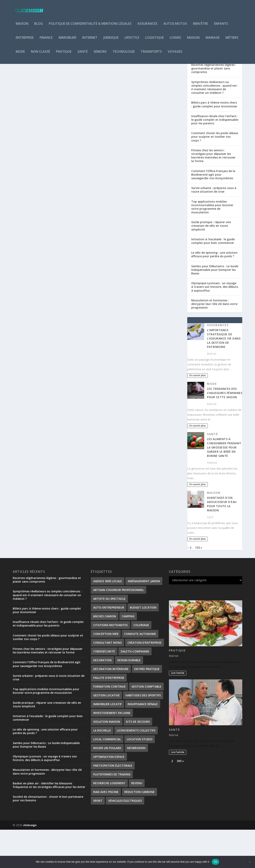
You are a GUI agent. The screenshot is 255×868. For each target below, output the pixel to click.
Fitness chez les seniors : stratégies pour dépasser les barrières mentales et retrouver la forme (213, 194)
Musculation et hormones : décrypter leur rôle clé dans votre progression (214, 342)
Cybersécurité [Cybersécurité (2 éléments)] (104, 690)
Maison (22, 27)
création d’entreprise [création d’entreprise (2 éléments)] (145, 681)
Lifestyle (132, 41)
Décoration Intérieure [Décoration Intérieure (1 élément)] (111, 707)
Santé (83, 55)
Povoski (26, 149)
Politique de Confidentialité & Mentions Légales (90, 27)
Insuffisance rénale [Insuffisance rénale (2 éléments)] (143, 742)
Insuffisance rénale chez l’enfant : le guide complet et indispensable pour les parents (215, 158)
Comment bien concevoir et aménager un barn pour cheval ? (52, 140)
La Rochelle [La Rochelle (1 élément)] (102, 769)
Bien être (201, 27)
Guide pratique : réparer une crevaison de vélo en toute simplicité (211, 264)
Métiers (232, 41)
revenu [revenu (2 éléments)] (137, 821)
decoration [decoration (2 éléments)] (102, 698)
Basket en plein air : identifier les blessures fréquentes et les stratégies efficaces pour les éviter (49, 823)
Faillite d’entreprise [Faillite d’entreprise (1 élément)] (109, 716)
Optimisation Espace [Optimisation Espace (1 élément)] (109, 795)
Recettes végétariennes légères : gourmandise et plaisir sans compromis (214, 107)
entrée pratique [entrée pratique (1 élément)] (147, 707)
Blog (39, 27)
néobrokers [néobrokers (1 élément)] (136, 786)
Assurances (147, 27)
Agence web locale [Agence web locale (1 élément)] (108, 619)
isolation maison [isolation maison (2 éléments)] (107, 760)
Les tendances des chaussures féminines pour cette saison (225, 431)
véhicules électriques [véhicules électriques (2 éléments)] (125, 839)
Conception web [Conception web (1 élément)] (106, 672)
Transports (151, 55)
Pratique (64, 55)
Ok (215, 862)
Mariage (213, 41)
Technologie (124, 55)
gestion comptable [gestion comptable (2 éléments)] (146, 725)
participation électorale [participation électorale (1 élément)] (113, 804)
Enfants (221, 27)
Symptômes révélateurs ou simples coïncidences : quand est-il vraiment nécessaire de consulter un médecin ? (215, 126)
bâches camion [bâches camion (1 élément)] (105, 655)
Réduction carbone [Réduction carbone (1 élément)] (139, 830)
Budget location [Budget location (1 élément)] (143, 646)
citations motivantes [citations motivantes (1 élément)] (110, 663)
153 (197, 586)
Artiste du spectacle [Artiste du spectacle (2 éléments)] (109, 637)
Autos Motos (175, 27)
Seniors (100, 55)
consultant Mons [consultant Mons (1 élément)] (107, 681)
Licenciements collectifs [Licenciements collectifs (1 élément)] (136, 769)
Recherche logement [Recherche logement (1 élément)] (109, 821)
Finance (46, 41)
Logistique (154, 41)
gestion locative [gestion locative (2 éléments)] (106, 734)
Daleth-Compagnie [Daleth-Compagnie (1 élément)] (135, 690)
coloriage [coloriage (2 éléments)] (141, 663)
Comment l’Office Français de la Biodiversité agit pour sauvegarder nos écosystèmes (213, 213)
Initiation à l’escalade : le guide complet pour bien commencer (213, 279)
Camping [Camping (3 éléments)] (128, 655)
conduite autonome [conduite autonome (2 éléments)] (140, 672)
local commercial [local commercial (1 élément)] (107, 777)
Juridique (111, 41)
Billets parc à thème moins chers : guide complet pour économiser (214, 143)
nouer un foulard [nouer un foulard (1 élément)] (107, 786)
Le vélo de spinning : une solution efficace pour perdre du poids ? (214, 293)
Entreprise (25, 41)
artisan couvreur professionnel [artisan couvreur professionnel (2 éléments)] (119, 628)
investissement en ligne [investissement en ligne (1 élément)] (112, 751)
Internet (90, 41)
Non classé (40, 55)
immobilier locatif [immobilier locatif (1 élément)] (107, 742)
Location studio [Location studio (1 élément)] (140, 777)
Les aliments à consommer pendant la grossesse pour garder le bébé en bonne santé (224, 486)
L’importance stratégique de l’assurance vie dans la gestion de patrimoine (224, 377)
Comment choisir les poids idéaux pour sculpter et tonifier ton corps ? (215, 175)
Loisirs (175, 41)
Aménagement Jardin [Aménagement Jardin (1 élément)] (144, 619)
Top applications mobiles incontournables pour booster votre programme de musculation (212, 245)
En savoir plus (30, 169)
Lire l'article (178, 711)
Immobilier (67, 41)
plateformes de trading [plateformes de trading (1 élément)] (112, 813)
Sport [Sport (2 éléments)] (98, 839)
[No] (250, 862)
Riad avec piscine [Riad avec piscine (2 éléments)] (106, 830)
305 (179, 799)
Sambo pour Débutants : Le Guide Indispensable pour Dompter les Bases (215, 308)
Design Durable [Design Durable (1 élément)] (129, 698)
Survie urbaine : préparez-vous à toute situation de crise (214, 228)
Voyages (175, 55)
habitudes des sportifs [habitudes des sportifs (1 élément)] (143, 734)
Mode (20, 55)
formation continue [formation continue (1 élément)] (109, 725)
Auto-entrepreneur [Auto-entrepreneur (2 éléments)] (109, 646)
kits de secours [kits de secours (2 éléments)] (138, 760)
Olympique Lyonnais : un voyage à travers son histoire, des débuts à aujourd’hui (215, 325)
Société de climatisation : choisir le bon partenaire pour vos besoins (48, 837)
